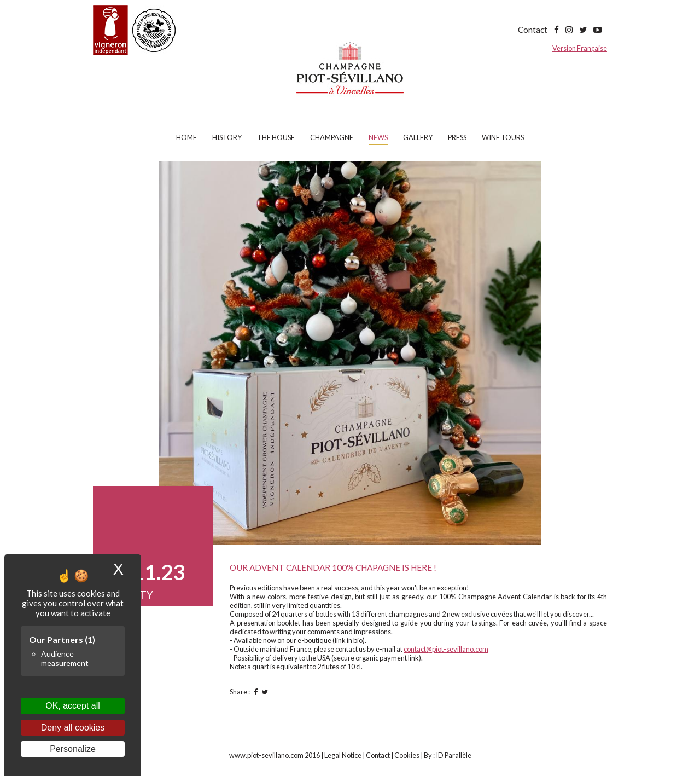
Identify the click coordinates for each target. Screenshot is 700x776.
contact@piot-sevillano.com (446, 649)
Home (186, 137)
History (227, 137)
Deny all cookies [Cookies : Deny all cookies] (73, 728)
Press (457, 137)
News (378, 137)
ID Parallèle (454, 755)
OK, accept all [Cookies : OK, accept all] (73, 706)
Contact (533, 30)
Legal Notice (343, 755)
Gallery (418, 137)
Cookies (407, 755)
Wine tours (503, 137)
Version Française (580, 48)
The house (276, 137)
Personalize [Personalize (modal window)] (73, 749)
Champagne (332, 137)
